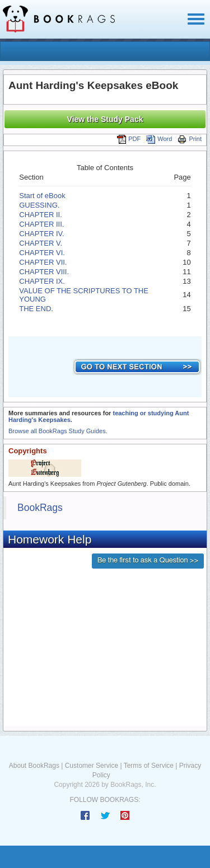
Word (159, 139)
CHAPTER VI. (42, 253)
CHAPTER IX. (42, 281)
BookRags (40, 508)
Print (190, 139)
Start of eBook (42, 196)
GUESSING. (39, 205)
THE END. (36, 309)
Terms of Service (149, 766)
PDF (129, 139)
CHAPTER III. (41, 224)
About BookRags (34, 766)
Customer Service (92, 766)
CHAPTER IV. (41, 234)
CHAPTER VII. (43, 262)
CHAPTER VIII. (44, 272)
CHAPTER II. (41, 215)
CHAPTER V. (41, 243)
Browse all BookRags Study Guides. (58, 431)
